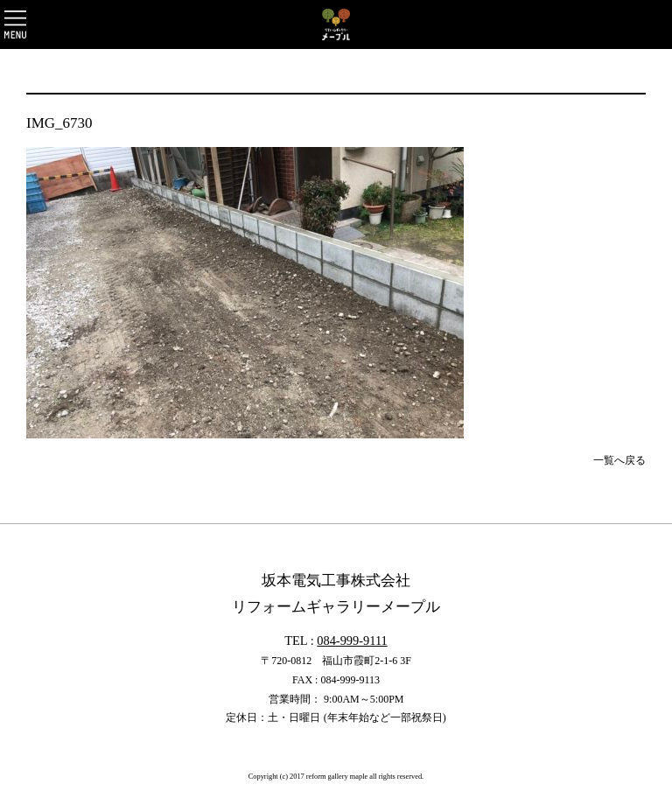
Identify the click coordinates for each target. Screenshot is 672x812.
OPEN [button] (15, 24)
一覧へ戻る (619, 460)
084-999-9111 (352, 640)
